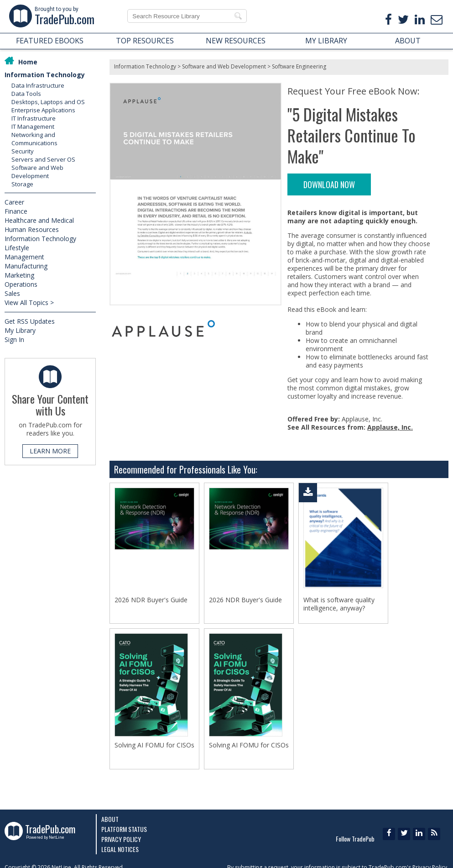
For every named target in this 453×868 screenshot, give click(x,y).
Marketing (19, 275)
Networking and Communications (34, 139)
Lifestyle (17, 248)
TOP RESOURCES (145, 41)
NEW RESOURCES (236, 41)
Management (24, 257)
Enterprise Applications (43, 110)
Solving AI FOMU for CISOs (154, 748)
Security (23, 151)
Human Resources (32, 229)
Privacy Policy (121, 839)
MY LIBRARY (326, 41)
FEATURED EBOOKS (50, 41)
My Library (20, 330)
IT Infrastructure (34, 118)
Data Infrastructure (38, 85)
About (110, 819)
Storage (22, 184)
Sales (12, 293)
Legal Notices (120, 849)
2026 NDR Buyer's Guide (151, 600)
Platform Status (124, 829)
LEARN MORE (50, 451)
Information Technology (45, 75)
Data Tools (26, 94)
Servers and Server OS (43, 159)
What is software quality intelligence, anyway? (339, 604)
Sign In (14, 339)
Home (28, 62)
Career (14, 202)
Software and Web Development (37, 172)
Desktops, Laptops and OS (48, 102)
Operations (21, 284)
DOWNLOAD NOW (329, 184)
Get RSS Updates (30, 321)
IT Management (33, 126)
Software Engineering (299, 66)
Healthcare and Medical (39, 220)
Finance (16, 211)
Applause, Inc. (390, 427)
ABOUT (408, 41)
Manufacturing (26, 266)
